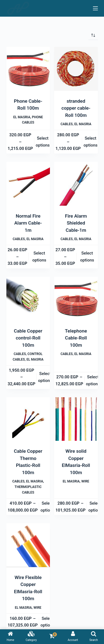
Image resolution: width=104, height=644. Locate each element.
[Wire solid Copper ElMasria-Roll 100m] (76, 419)
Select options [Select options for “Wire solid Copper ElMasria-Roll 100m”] (95, 507)
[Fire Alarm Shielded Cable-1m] (76, 184)
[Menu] (95, 8)
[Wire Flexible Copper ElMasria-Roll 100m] (28, 545)
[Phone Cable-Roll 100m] (28, 69)
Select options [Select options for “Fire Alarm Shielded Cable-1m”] (87, 257)
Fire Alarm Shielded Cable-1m (76, 223)
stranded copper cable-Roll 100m (76, 108)
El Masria (22, 117)
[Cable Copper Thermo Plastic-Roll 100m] (28, 419)
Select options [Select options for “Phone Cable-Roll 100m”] (43, 142)
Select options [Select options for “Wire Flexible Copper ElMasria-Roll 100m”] (47, 622)
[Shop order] (93, 35)
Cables (67, 124)
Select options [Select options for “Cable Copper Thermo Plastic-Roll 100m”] (47, 507)
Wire (85, 481)
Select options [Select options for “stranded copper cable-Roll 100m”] (90, 142)
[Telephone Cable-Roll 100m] (76, 299)
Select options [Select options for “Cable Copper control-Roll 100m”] (45, 377)
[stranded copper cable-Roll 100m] (76, 69)
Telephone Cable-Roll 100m (76, 338)
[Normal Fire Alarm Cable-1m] (28, 184)
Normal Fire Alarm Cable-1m (28, 223)
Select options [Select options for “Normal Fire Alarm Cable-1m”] (39, 257)
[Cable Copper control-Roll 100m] (28, 299)
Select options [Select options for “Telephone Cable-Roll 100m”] (93, 380)
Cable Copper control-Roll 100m (28, 338)
